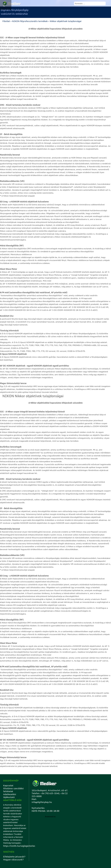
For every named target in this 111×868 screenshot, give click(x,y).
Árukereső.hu (50, 817)
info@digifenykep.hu (42, 802)
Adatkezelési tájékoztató (10, 796)
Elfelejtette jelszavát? (14, 857)
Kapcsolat (8, 785)
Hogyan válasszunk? (13, 860)
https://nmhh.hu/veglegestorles (15, 846)
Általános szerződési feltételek (13, 790)
